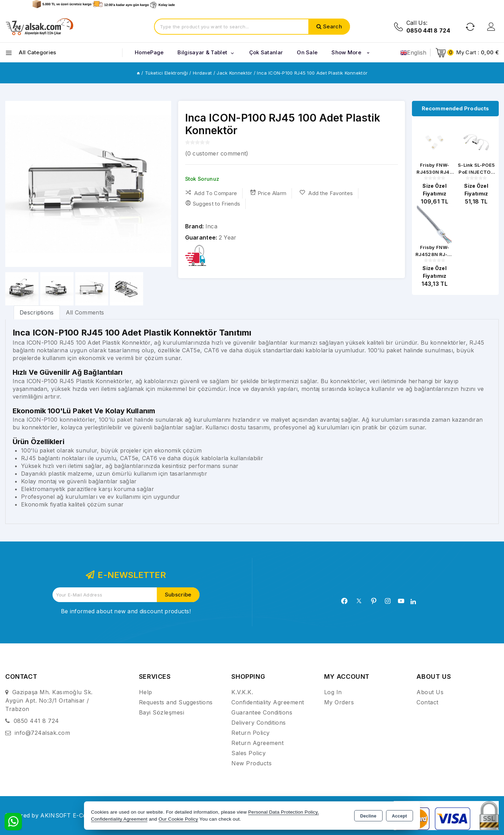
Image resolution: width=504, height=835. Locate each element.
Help (146, 692)
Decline (368, 816)
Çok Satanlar (266, 52)
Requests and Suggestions (176, 702)
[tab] (37, 312)
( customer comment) (217, 153)
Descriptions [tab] (37, 312)
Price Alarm (268, 193)
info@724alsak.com (43, 733)
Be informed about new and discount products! (126, 611)
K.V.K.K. (242, 692)
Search (332, 26)
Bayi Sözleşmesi (162, 712)
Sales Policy (248, 753)
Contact (428, 702)
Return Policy (251, 733)
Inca (211, 226)
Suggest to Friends (213, 203)
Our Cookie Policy (178, 819)
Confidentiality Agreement (268, 702)
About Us (430, 692)
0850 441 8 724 (36, 721)
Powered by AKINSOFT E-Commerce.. (59, 815)
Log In (333, 692)
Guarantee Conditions (262, 712)
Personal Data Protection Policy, (283, 812)
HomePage (149, 52)
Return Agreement (257, 743)
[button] (163, 184)
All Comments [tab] (85, 312)
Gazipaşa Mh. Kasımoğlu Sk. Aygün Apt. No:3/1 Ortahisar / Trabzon (49, 701)
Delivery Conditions (259, 723)
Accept (400, 816)
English (414, 53)
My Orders (339, 702)
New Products (251, 763)
